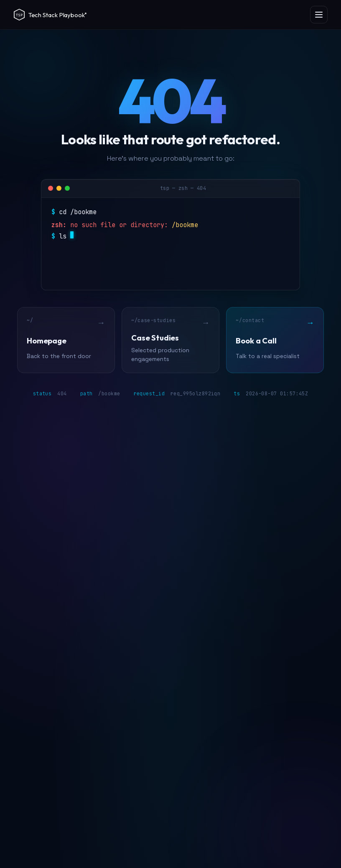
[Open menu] (319, 15)
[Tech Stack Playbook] (59, 15)
